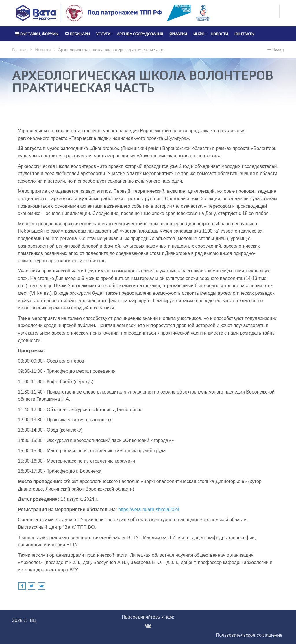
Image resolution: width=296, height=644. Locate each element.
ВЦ (33, 620)
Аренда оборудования (140, 34)
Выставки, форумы (37, 34)
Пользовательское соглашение (249, 635)
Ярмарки (178, 34)
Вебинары (77, 34)
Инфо (199, 34)
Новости (219, 34)
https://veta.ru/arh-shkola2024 (149, 510)
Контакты (244, 34)
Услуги (103, 34)
